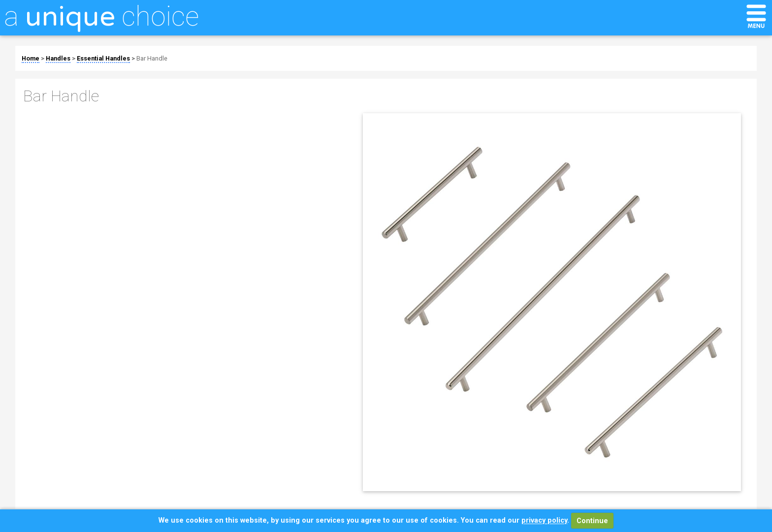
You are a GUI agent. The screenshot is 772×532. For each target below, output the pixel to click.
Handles (58, 58)
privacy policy (544, 521)
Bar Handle (152, 58)
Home (31, 58)
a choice (101, 16)
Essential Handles (103, 58)
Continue (592, 521)
